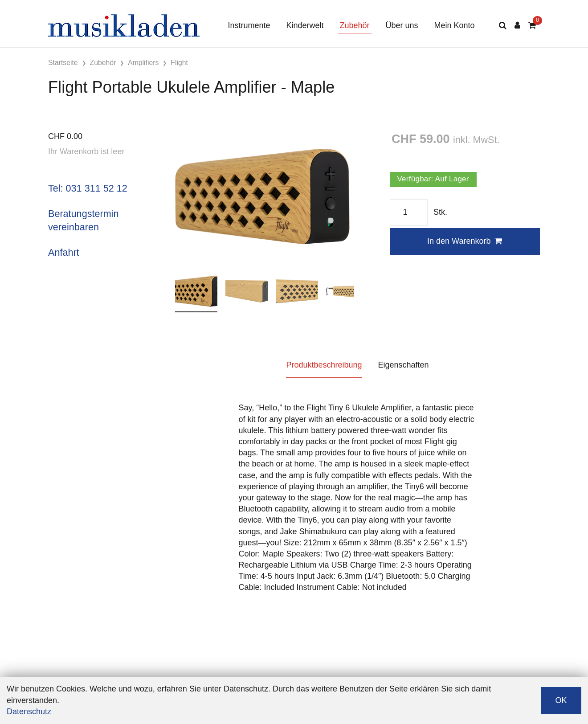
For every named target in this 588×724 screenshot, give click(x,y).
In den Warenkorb (465, 241)
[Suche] (503, 26)
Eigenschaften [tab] (404, 365)
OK (561, 700)
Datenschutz (29, 712)
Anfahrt (64, 252)
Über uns (402, 25)
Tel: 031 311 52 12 (88, 188)
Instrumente (249, 25)
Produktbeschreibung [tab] (324, 365)
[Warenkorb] (532, 26)
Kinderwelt (305, 25)
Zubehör (354, 25)
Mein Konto (455, 25)
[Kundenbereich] (517, 26)
